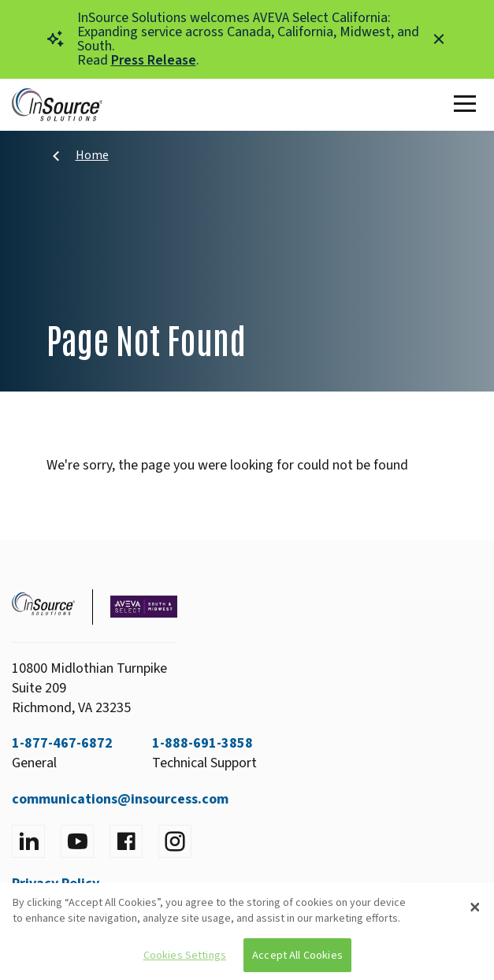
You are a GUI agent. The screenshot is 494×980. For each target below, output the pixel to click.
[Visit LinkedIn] (28, 841)
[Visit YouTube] (77, 841)
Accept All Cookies (297, 955)
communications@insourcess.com (120, 799)
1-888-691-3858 (202, 743)
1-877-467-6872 (62, 743)
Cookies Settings (185, 955)
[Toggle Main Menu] (468, 105)
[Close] (475, 908)
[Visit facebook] (126, 841)
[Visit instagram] (175, 841)
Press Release (154, 60)
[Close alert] (439, 39)
